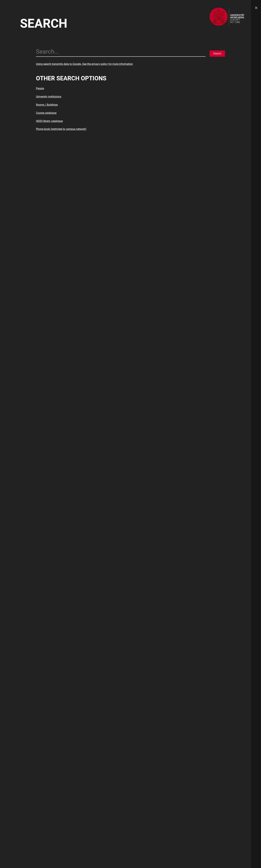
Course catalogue (46, 113)
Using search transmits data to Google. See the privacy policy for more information (84, 64)
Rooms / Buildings (47, 105)
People (40, 88)
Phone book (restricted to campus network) (61, 129)
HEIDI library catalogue (49, 121)
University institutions (49, 97)
